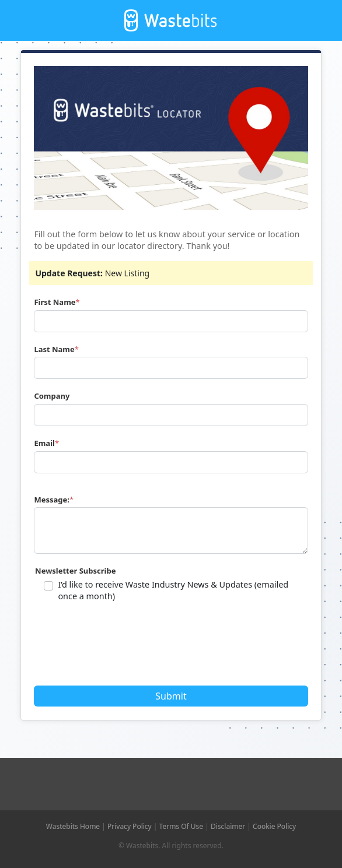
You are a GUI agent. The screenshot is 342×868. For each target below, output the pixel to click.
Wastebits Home (73, 826)
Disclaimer (228, 826)
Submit (171, 696)
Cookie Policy (274, 826)
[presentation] (125, 648)
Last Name (54, 349)
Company (52, 396)
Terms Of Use (182, 826)
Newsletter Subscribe (75, 571)
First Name (55, 302)
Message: (52, 500)
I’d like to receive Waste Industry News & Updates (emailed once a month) (173, 590)
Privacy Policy (130, 826)
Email (44, 443)
